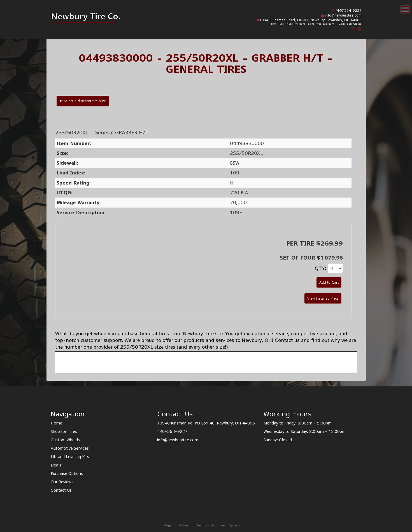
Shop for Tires (64, 431)
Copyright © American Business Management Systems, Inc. (206, 525)
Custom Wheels (65, 440)
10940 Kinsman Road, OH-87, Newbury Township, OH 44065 (310, 20)
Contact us (287, 340)
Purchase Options (67, 473)
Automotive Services (70, 448)
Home (56, 423)
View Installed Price (323, 298)
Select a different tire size (83, 101)
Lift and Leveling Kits (70, 457)
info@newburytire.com (343, 15)
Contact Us (61, 490)
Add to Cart (329, 282)
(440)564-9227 (349, 11)
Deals (56, 465)
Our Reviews (62, 482)
